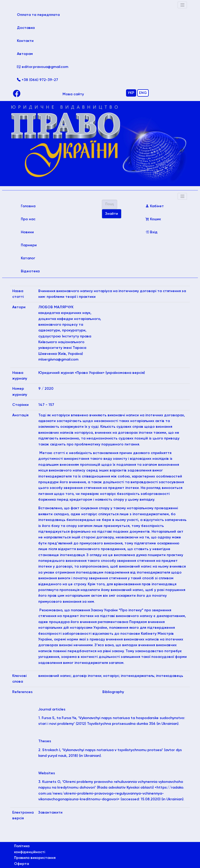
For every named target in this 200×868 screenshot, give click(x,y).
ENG (143, 93)
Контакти (25, 41)
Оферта (21, 864)
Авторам (25, 54)
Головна (36, 206)
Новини (27, 232)
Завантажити (50, 813)
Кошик (153, 219)
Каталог (28, 258)
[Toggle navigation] (182, 5)
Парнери (29, 245)
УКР (131, 93)
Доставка (26, 28)
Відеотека (30, 271)
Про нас (28, 219)
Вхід (151, 232)
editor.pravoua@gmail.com (43, 67)
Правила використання (35, 858)
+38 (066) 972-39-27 (37, 80)
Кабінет (155, 206)
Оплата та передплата (43, 14)
